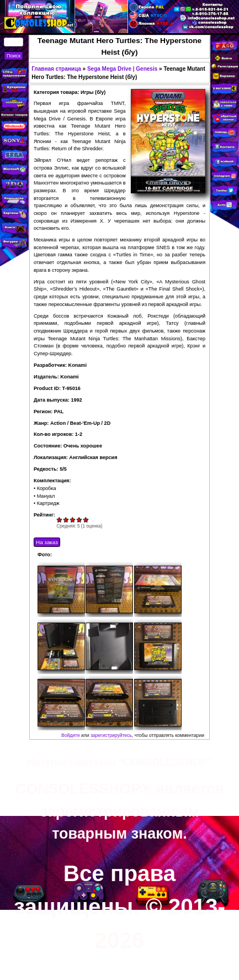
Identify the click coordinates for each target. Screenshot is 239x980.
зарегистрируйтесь (111, 735)
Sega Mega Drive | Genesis (122, 69)
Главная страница (56, 69)
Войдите (71, 735)
